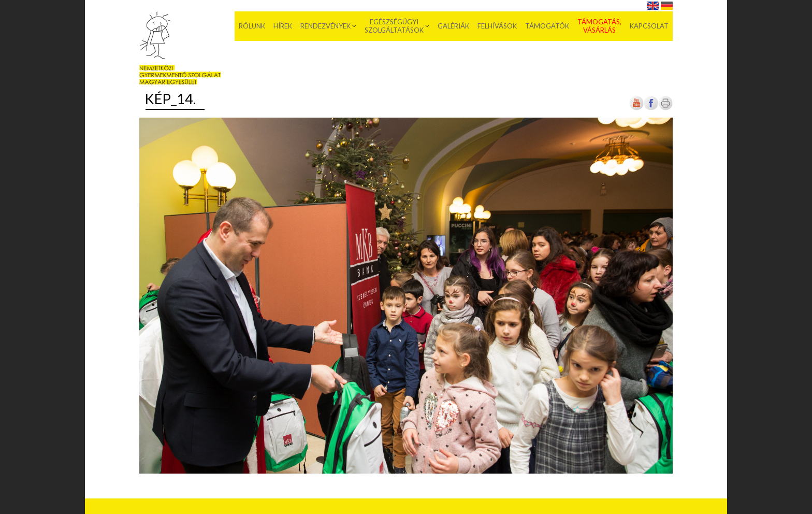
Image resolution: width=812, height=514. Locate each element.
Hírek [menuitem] (283, 26)
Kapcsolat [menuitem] (649, 26)
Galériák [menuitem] (453, 26)
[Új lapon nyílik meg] (651, 108)
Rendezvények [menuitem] (325, 26)
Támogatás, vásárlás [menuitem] (599, 26)
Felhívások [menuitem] (497, 26)
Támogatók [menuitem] (547, 26)
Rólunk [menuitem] (252, 26)
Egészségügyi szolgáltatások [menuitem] (394, 26)
